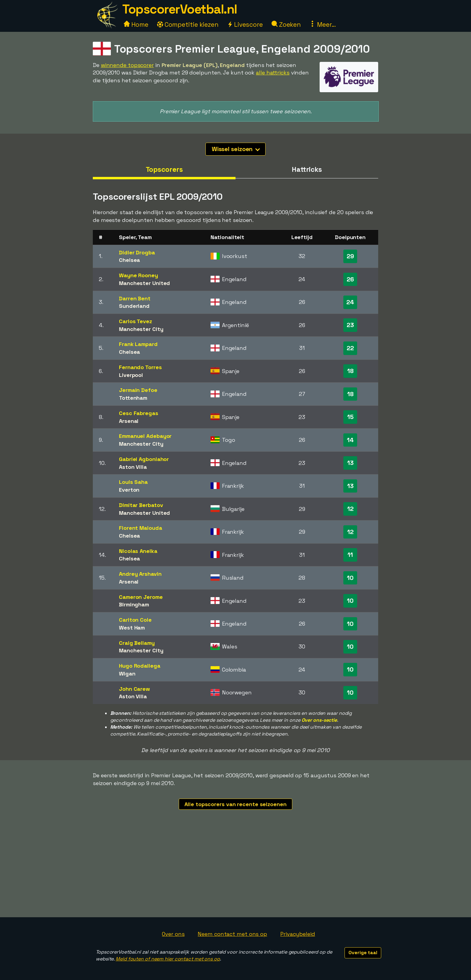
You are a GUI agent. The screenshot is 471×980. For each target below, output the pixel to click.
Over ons (173, 934)
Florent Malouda (141, 528)
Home (136, 24)
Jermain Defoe (138, 390)
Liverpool (131, 375)
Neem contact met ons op (232, 934)
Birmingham (134, 604)
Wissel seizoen (236, 149)
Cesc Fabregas (139, 413)
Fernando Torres (140, 367)
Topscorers (164, 169)
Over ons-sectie (319, 720)
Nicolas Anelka (138, 551)
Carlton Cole (135, 620)
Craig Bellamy (137, 643)
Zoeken (286, 24)
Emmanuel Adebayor (145, 436)
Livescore (245, 24)
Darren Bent (135, 298)
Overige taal (363, 953)
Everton (129, 490)
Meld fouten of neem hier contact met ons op (168, 959)
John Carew (134, 689)
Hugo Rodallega (140, 666)
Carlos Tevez (135, 321)
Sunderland (134, 306)
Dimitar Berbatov (141, 505)
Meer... (323, 24)
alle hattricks (273, 73)
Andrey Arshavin (140, 574)
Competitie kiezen (188, 24)
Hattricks (307, 169)
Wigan (127, 674)
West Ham (132, 628)
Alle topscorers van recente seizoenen (235, 804)
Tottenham (133, 398)
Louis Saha (133, 482)
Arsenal (129, 421)
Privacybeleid (298, 934)
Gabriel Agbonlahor (144, 459)
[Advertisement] (235, 872)
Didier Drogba (137, 252)
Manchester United (144, 283)
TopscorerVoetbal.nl (180, 9)
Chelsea (129, 260)
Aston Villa (133, 467)
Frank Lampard (138, 344)
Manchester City (141, 329)
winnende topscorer (127, 65)
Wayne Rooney (138, 275)
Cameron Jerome (141, 597)
